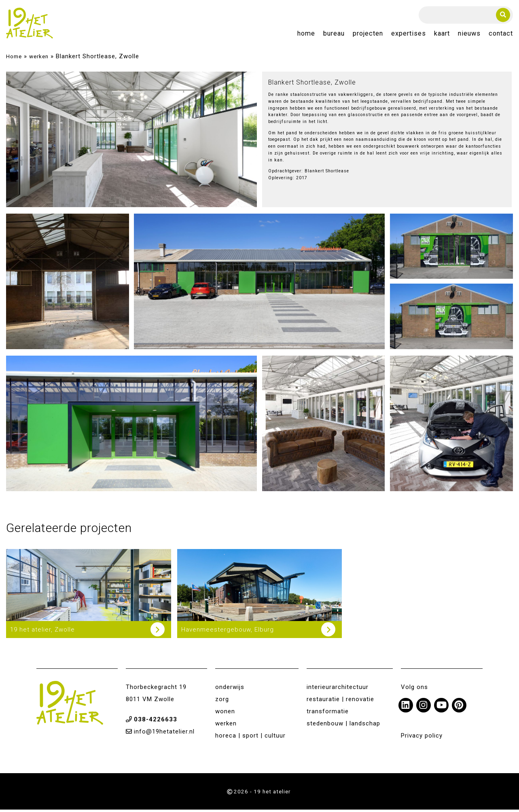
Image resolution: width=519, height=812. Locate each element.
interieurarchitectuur (338, 689)
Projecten (368, 35)
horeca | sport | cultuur (250, 738)
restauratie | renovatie (340, 702)
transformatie (328, 714)
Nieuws (469, 35)
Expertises (409, 35)
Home (306, 35)
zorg (222, 702)
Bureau (334, 35)
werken (39, 59)
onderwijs (230, 689)
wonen (225, 714)
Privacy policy (422, 738)
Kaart (442, 35)
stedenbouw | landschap (343, 726)
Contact (501, 35)
